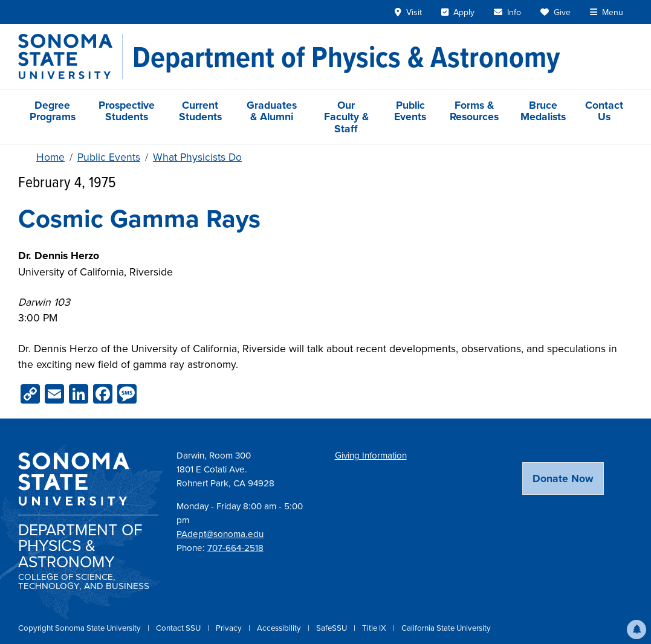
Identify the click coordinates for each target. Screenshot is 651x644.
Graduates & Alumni (272, 111)
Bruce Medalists (543, 111)
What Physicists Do (197, 157)
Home (50, 157)
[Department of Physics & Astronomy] (346, 57)
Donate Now (563, 478)
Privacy (230, 628)
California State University (446, 628)
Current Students (200, 111)
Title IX (375, 628)
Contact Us (604, 111)
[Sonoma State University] (70, 56)
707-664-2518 (235, 548)
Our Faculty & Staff (346, 117)
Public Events (410, 111)
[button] (636, 630)
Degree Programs (53, 111)
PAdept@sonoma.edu (220, 534)
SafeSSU (332, 628)
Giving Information (371, 456)
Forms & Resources (474, 111)
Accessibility (280, 628)
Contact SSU (179, 628)
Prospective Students (127, 111)
